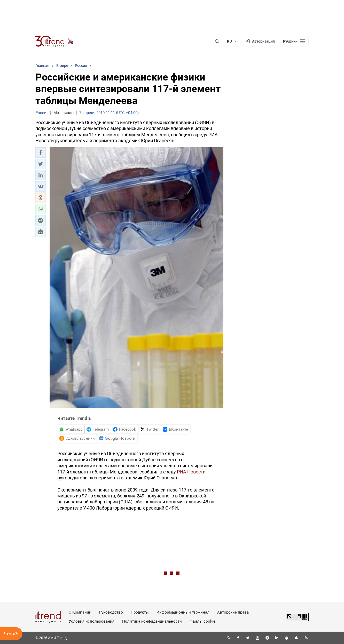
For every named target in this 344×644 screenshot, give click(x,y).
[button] (41, 152)
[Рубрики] (294, 41)
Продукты (140, 612)
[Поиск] (217, 41)
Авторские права (233, 612)
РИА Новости (191, 472)
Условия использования (92, 621)
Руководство (111, 612)
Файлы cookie (202, 621)
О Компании (80, 612)
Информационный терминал (183, 612)
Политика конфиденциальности (152, 621)
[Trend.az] (54, 41)
